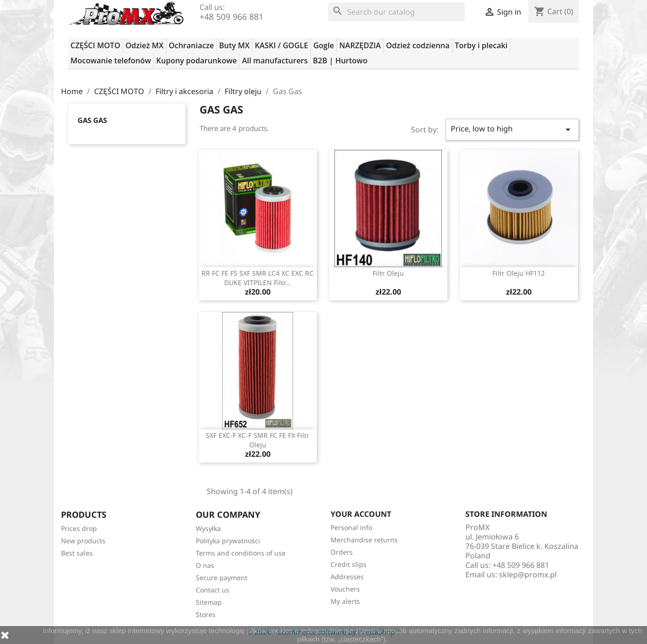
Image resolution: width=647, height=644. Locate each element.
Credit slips (349, 564)
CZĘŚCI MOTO (95, 45)
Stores (206, 614)
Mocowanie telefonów (111, 61)
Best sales (77, 553)
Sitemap (209, 602)
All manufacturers (275, 61)
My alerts (345, 601)
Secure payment (222, 578)
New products (83, 541)
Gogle (323, 45)
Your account (361, 514)
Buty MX (234, 45)
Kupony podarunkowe (196, 61)
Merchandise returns (364, 540)
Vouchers (345, 589)
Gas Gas (92, 120)
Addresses (347, 577)
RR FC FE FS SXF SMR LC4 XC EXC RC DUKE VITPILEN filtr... (258, 278)
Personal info (351, 527)
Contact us (213, 590)
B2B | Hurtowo (340, 61)
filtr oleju (388, 273)
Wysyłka (208, 528)
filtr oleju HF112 (519, 273)
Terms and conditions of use (241, 553)
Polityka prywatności (228, 541)
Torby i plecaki (481, 45)
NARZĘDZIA (360, 45)
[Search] (397, 12)
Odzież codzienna (418, 45)
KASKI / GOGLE (282, 45)
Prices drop (79, 528)
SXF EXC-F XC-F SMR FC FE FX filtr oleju (258, 440)
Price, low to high (512, 129)
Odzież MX (144, 45)
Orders (342, 552)
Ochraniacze (192, 45)
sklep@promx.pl (528, 574)
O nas (205, 565)
